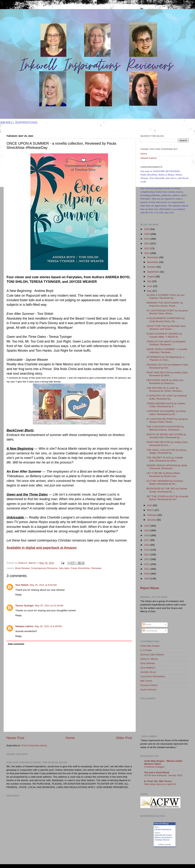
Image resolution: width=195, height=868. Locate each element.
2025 (147, 234)
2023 (147, 244)
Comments (150, 631)
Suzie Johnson (148, 690)
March (151, 510)
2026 (147, 229)
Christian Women (162, 840)
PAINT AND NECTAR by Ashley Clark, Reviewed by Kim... (167, 444)
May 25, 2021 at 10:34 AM (49, 606)
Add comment (16, 644)
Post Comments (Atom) (34, 745)
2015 (147, 550)
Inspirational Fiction (163, 835)
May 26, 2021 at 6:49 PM (48, 626)
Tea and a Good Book (157, 772)
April (150, 505)
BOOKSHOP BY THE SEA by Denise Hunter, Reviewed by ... (167, 490)
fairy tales (64, 568)
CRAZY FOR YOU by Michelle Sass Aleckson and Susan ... (166, 328)
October (152, 267)
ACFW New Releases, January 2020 (163, 775)
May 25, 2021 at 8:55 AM (43, 585)
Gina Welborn (148, 668)
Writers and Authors (163, 837)
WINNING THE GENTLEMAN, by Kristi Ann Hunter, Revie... (165, 304)
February (152, 515)
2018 (147, 535)
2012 (147, 564)
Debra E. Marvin (149, 659)
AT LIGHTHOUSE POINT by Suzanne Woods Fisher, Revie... (167, 312)
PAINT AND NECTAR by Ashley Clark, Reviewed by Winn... (167, 374)
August (151, 276)
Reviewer (96, 568)
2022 (147, 248)
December (153, 257)
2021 (147, 253)
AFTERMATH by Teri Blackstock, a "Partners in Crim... (165, 358)
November (153, 262)
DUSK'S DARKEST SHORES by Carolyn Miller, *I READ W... (164, 335)
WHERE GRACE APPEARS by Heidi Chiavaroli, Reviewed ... (167, 467)
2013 (147, 559)
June (150, 286)
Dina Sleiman (148, 663)
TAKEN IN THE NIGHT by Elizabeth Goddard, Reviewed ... (166, 343)
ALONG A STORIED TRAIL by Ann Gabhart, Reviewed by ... (165, 297)
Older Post (124, 738)
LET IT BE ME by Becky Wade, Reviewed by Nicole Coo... (164, 475)
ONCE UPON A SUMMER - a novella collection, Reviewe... (167, 351)
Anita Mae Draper (150, 646)
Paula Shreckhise (80, 568)
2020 (147, 526)
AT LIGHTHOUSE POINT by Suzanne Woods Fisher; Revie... (167, 420)
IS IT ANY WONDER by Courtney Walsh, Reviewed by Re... (165, 482)
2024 (147, 239)
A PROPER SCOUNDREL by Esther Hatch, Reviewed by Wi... (166, 413)
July (150, 281)
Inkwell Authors (149, 158)
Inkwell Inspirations (163, 829)
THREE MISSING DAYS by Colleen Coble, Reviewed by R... (166, 405)
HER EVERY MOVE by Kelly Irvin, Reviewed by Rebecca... (165, 382)
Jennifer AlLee (148, 672)
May (150, 291)
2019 (147, 530)
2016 (147, 545)
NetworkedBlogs (161, 824)
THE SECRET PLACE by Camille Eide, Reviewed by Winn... (165, 459)
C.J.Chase (146, 650)
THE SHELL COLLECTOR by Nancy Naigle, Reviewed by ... (166, 451)
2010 (147, 574)
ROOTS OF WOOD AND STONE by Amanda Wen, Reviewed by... (166, 436)
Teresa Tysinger (25, 606)
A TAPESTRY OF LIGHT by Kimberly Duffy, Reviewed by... (167, 397)
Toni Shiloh (22, 585)
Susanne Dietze (149, 685)
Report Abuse (150, 588)
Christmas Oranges (154, 767)
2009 (147, 579)
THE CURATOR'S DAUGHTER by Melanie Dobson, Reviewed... (165, 428)
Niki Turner (146, 681)
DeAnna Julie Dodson (152, 655)
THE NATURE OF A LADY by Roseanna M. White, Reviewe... (165, 389)
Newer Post (15, 738)
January (152, 520)
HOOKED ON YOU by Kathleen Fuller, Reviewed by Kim (168, 366)
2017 (147, 540)
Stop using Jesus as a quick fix (160, 784)
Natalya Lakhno (24, 626)
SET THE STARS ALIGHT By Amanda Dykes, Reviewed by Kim (167, 498)
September (153, 272)
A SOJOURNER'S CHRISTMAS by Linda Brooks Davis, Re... (166, 320)
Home (70, 738)
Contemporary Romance (44, 568)
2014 (147, 555)
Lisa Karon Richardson (153, 676)
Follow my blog (164, 845)
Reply (18, 595)
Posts (147, 624)
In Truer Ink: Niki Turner (158, 781)
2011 (147, 569)
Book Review (22, 568)
